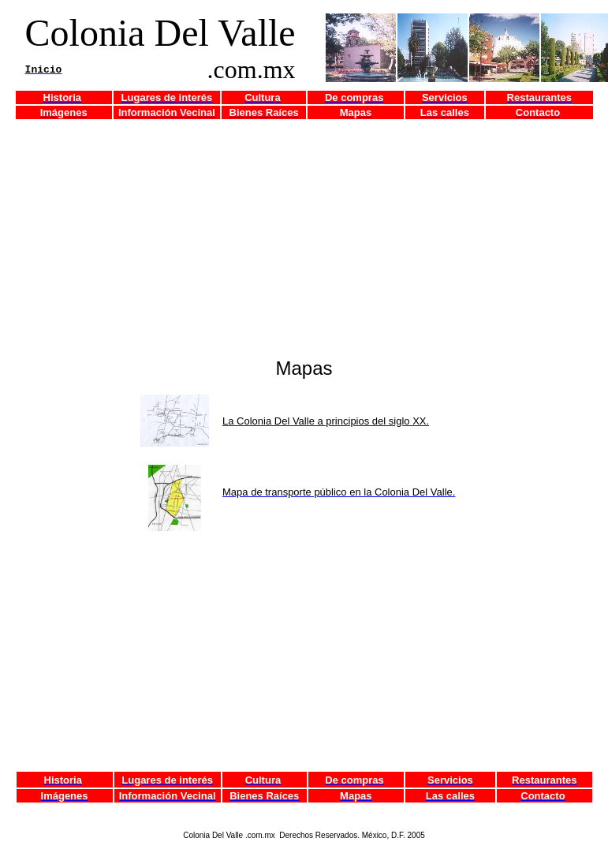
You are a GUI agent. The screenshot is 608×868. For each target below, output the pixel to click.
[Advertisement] (308, 231)
